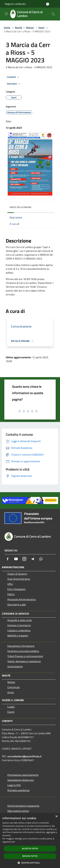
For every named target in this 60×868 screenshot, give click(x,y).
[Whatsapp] (41, 559)
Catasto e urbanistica (19, 630)
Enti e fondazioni (16, 589)
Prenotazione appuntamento (23, 775)
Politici (11, 594)
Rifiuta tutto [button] (30, 856)
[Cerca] (53, 14)
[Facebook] (8, 559)
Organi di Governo (17, 574)
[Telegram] (33, 559)
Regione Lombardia (15, 4)
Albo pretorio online (18, 811)
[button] (30, 863)
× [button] (56, 817)
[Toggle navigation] (6, 14)
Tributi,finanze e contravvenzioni (25, 656)
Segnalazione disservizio (21, 780)
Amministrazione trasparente (23, 806)
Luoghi (11, 707)
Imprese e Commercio (19, 625)
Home (7, 28)
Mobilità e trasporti (18, 636)
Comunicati (14, 687)
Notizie (30, 28)
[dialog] (30, 841)
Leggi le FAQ (14, 785)
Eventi (11, 712)
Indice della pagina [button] (20, 207)
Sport (41, 28)
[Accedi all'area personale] (48, 4)
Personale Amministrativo (22, 599)
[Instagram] (24, 559)
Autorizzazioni (15, 666)
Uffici (10, 584)
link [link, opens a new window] (13, 842)
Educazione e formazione (21, 646)
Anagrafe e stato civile (20, 620)
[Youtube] (16, 559)
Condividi (13, 77)
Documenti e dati (17, 604)
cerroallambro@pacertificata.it (24, 756)
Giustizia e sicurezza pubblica (23, 651)
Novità (18, 28)
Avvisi (11, 692)
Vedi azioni (14, 84)
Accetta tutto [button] (30, 849)
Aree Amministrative (19, 579)
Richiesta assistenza (18, 790)
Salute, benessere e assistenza (24, 661)
